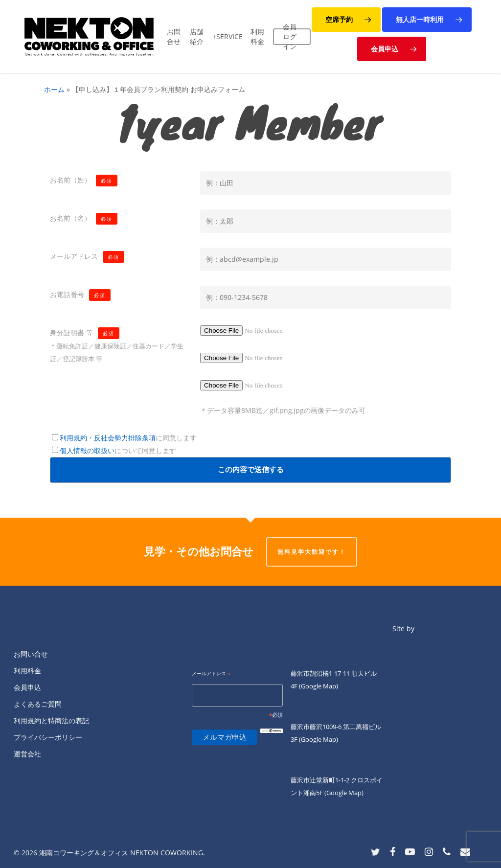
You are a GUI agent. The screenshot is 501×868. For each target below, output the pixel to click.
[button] (346, 20)
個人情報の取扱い (87, 450)
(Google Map (318, 686)
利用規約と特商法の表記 (51, 720)
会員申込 (27, 687)
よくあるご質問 (38, 704)
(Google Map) (319, 739)
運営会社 (27, 754)
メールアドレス (211, 674)
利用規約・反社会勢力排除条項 (108, 438)
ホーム (54, 89)
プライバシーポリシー (48, 737)
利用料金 (27, 671)
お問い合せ (31, 654)
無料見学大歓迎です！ (312, 552)
